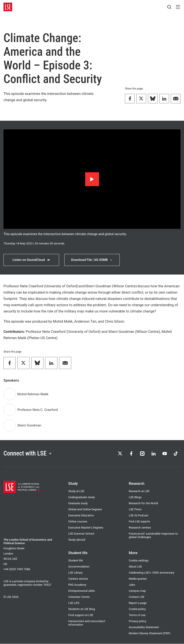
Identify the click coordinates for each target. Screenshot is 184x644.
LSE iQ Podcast (139, 516)
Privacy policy (138, 621)
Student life (75, 561)
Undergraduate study (81, 497)
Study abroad (77, 540)
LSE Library (75, 573)
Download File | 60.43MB (92, 260)
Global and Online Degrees (85, 510)
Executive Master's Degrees (86, 528)
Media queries (138, 579)
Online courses (78, 522)
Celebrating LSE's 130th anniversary (152, 573)
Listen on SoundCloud (31, 260)
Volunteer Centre (79, 597)
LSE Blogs (135, 497)
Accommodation (79, 567)
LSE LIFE (74, 603)
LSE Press (135, 510)
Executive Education (81, 516)
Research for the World (143, 503)
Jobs (132, 585)
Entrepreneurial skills (81, 591)
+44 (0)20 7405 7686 (17, 569)
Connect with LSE (28, 453)
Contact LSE (137, 597)
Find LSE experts (139, 522)
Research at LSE (139, 491)
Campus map (137, 591)
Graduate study (78, 503)
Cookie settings (139, 561)
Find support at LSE (81, 615)
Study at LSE (76, 491)
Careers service (78, 579)
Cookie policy (137, 609)
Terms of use (137, 615)
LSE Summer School (81, 534)
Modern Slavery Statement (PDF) (150, 633)
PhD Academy (77, 585)
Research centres (140, 528)
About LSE (135, 567)
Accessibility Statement (144, 627)
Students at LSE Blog (82, 609)
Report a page (138, 603)
